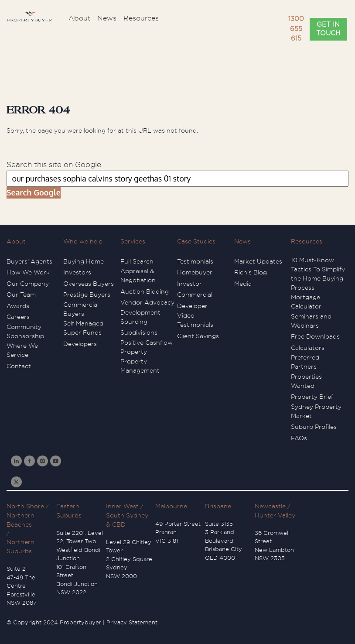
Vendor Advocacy (147, 302)
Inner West (122, 506)
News (242, 241)
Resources (307, 241)
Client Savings (198, 336)
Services (133, 241)
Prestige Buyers (87, 295)
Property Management (140, 366)
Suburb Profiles (314, 427)
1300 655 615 (296, 29)
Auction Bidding (145, 291)
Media (243, 284)
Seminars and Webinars (311, 321)
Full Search (137, 261)
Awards (18, 306)
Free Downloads (315, 336)
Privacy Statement (132, 622)
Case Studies (196, 241)
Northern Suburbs (20, 546)
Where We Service (22, 350)
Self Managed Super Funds (83, 328)
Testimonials (195, 261)
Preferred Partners (305, 362)
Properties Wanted (306, 381)
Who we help (83, 241)
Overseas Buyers (89, 284)
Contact (19, 366)
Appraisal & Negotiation (138, 276)
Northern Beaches (20, 520)
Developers (80, 344)
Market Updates (258, 261)
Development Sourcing (140, 317)
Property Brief (312, 397)
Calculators (308, 348)
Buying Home (84, 261)
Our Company (28, 284)
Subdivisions (139, 332)
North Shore (25, 506)
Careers (18, 317)
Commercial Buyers (81, 309)
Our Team (21, 295)
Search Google (34, 192)
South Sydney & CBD (127, 520)
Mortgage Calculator (306, 302)
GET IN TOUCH (328, 29)
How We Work (28, 272)
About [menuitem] (79, 18)
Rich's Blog (251, 272)
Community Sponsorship (25, 331)
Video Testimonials (195, 320)
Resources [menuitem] (141, 18)
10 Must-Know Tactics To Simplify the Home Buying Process (318, 274)
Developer (192, 306)
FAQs (299, 438)
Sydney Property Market (316, 411)
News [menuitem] (107, 18)
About (16, 241)
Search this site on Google (54, 165)
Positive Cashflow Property (147, 347)
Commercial (195, 295)
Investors (77, 272)
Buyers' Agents (29, 261)
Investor (189, 284)
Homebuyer (195, 272)
